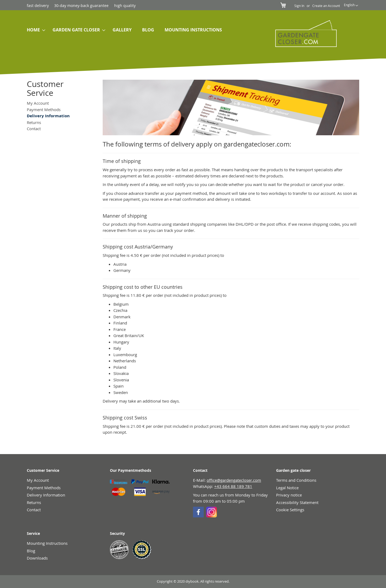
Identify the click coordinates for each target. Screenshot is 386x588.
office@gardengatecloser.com (234, 480)
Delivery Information (46, 495)
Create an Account (326, 6)
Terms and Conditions (296, 480)
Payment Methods (44, 109)
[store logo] (303, 34)
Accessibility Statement (297, 502)
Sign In (299, 6)
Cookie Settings (290, 510)
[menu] (142, 30)
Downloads (37, 558)
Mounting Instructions (47, 543)
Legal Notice (287, 488)
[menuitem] (34, 30)
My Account (38, 103)
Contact (34, 129)
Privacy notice (289, 495)
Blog (31, 551)
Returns (34, 122)
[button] (351, 6)
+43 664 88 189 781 (233, 486)
